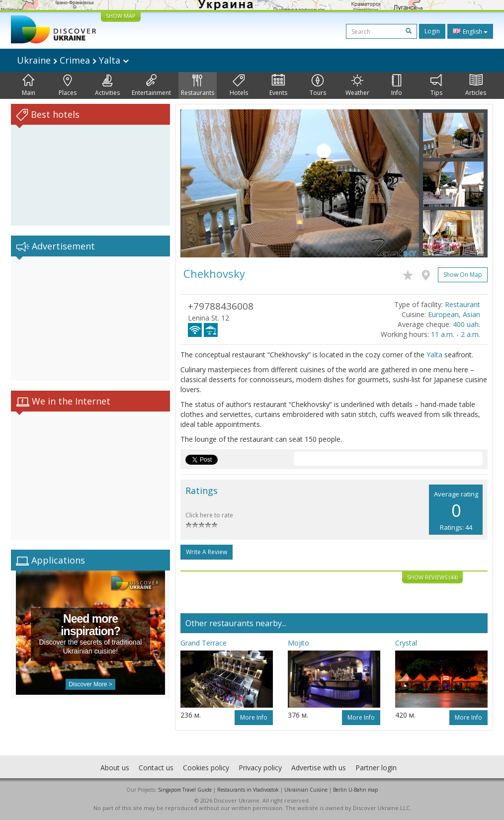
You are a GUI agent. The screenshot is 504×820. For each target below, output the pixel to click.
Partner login (376, 768)
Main (29, 85)
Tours (318, 85)
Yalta (434, 355)
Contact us (156, 768)
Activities (107, 85)
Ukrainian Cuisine (306, 790)
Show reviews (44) (432, 577)
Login (432, 31)
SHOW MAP (121, 16)
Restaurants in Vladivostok (248, 790)
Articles (476, 85)
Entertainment (151, 85)
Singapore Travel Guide (185, 790)
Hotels (239, 85)
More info (254, 717)
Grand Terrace (204, 643)
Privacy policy (260, 768)
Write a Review (207, 552)
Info (397, 85)
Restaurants (198, 85)
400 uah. (466, 324)
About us (115, 768)
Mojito (298, 643)
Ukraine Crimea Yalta (73, 60)
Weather (357, 85)
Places (68, 85)
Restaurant (462, 304)
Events (278, 85)
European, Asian (454, 314)
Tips (436, 85)
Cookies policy (206, 768)
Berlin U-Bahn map (355, 790)
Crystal (406, 643)
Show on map (463, 275)
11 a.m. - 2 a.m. (456, 334)
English (470, 31)
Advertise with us (319, 768)
